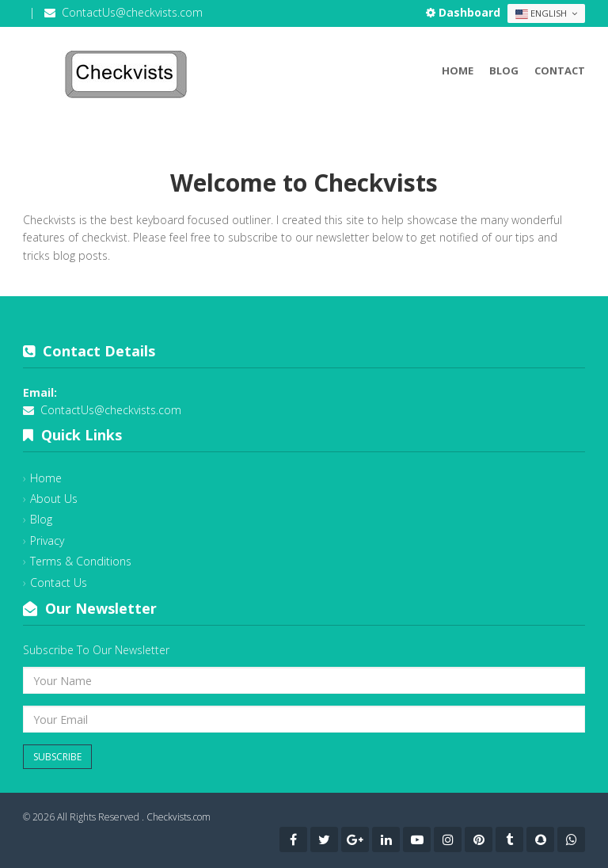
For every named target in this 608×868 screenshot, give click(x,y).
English (546, 13)
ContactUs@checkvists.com (132, 12)
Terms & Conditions (81, 561)
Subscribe (57, 757)
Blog (504, 70)
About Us (54, 499)
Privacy (47, 541)
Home (458, 70)
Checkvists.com (179, 817)
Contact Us (59, 582)
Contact (560, 70)
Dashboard (465, 12)
